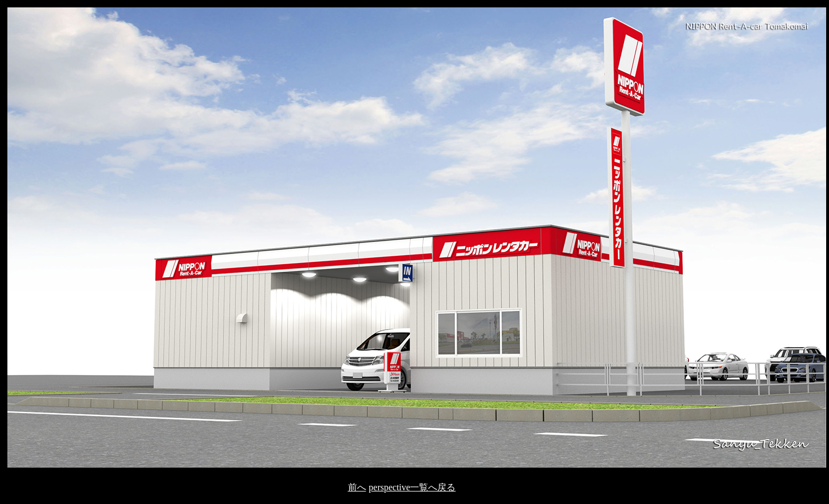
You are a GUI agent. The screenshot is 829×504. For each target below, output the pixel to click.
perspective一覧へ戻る (413, 487)
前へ (357, 487)
